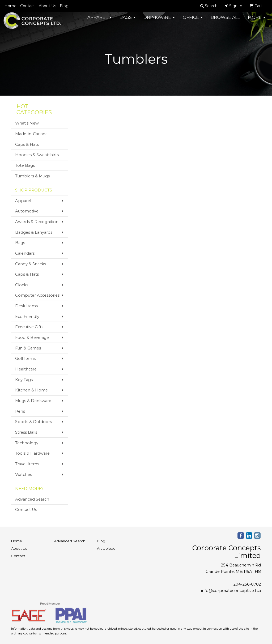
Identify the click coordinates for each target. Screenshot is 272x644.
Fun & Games (28, 348)
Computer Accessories (37, 295)
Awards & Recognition (37, 222)
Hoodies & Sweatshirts (37, 155)
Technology (27, 443)
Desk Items (26, 306)
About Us (47, 6)
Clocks (22, 285)
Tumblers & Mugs (32, 176)
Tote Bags (25, 165)
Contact (28, 6)
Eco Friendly (27, 317)
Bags (127, 21)
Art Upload (106, 548)
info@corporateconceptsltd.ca (231, 591)
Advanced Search (32, 499)
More (257, 21)
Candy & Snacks (31, 264)
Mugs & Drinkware (33, 401)
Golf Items (25, 359)
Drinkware (159, 21)
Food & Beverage (32, 338)
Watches (24, 475)
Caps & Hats (27, 144)
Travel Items (27, 464)
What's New (27, 123)
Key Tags (24, 380)
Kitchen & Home (31, 390)
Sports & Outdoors (33, 422)
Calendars (25, 253)
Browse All (225, 21)
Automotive (27, 211)
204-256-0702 (247, 584)
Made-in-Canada (31, 134)
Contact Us (26, 510)
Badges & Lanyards (34, 232)
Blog (64, 6)
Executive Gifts (29, 327)
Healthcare (26, 369)
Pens (20, 411)
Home (10, 6)
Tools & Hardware (32, 453)
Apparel (99, 21)
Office (193, 21)
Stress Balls (26, 432)
